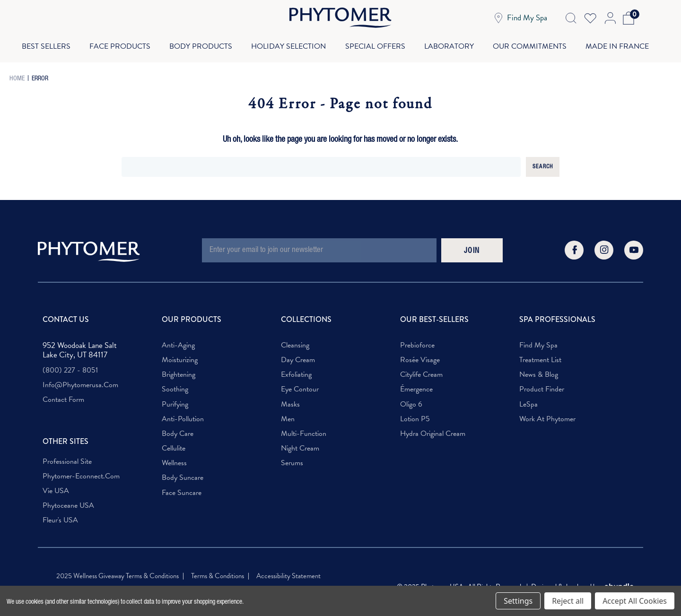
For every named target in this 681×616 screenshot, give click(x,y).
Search (543, 161)
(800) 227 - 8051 (70, 365)
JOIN (472, 246)
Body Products (199, 43)
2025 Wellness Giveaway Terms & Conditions (118, 570)
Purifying (175, 399)
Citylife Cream (421, 369)
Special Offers (376, 43)
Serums (292, 457)
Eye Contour (300, 384)
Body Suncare (183, 472)
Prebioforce (417, 340)
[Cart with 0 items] (627, 18)
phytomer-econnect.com (81, 471)
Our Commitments (532, 43)
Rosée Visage (420, 354)
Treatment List (540, 354)
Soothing (175, 384)
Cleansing (295, 340)
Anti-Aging (178, 340)
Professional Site (67, 456)
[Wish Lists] (590, 18)
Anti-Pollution (183, 413)
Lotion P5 (415, 413)
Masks (290, 399)
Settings (518, 601)
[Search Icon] (571, 18)
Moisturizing (180, 354)
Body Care (178, 428)
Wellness (174, 457)
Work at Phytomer (547, 413)
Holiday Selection (288, 43)
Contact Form (63, 394)
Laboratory (450, 43)
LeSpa (528, 399)
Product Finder (542, 384)
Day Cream (298, 354)
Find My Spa (538, 340)
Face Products (118, 43)
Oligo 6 (411, 399)
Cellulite (174, 443)
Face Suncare (182, 487)
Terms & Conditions (218, 570)
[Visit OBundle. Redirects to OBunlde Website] (619, 581)
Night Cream (300, 443)
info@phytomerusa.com (80, 379)
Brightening (179, 369)
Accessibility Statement (288, 570)
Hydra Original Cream (433, 428)
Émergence (416, 384)
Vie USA (56, 485)
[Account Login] (609, 18)
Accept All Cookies (635, 601)
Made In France (621, 43)
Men (288, 413)
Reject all (568, 601)
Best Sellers (42, 43)
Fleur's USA (60, 515)
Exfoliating (296, 369)
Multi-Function (304, 428)
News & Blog (539, 369)
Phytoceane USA (68, 500)
